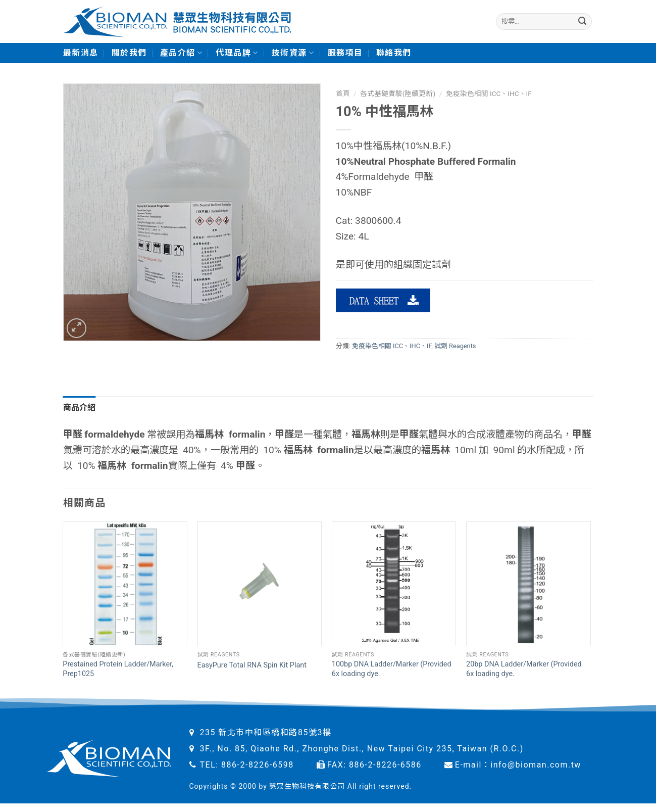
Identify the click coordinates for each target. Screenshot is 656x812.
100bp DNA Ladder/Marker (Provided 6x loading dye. (392, 669)
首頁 (343, 93)
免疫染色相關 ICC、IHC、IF (489, 93)
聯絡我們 (394, 53)
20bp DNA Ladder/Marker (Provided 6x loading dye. (524, 669)
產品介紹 (182, 53)
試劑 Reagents (455, 346)
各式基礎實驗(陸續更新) (398, 93)
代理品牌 (237, 53)
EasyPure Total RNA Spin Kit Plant (252, 665)
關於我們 (129, 53)
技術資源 (293, 53)
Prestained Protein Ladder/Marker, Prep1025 (118, 669)
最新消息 (81, 53)
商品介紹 (80, 408)
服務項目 (345, 53)
